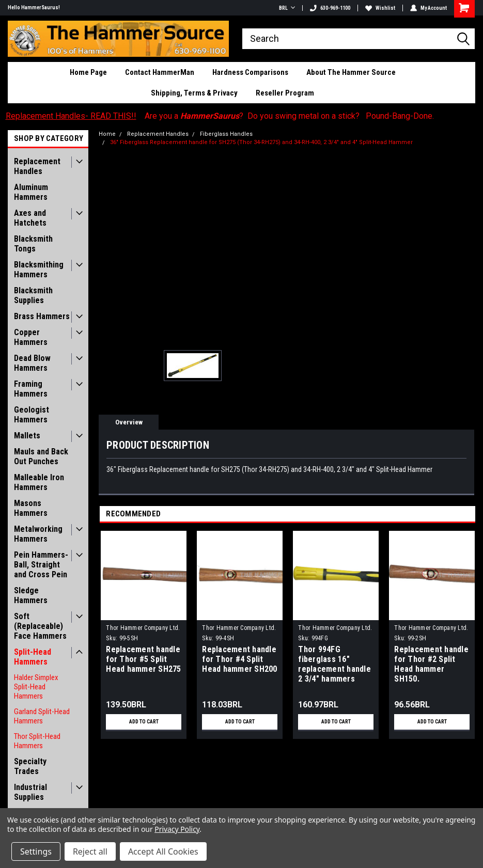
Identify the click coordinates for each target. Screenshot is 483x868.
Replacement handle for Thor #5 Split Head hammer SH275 (143, 659)
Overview (129, 422)
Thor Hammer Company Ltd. (143, 628)
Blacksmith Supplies (33, 295)
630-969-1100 (330, 8)
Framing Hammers (31, 389)
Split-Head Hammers (33, 657)
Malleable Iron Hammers (39, 482)
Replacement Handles (37, 166)
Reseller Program (285, 93)
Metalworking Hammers (38, 534)
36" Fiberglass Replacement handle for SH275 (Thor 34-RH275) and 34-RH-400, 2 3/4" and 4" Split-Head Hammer (261, 142)
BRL (287, 8)
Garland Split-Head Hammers (42, 716)
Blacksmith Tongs (33, 244)
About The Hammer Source (351, 72)
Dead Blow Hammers (32, 363)
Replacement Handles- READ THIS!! (71, 116)
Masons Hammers (31, 508)
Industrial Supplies (30, 792)
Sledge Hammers (31, 595)
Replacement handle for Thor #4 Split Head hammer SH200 (239, 659)
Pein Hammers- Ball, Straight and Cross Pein (41, 565)
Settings (36, 851)
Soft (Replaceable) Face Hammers (40, 626)
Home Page (88, 72)
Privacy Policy (177, 829)
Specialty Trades (30, 766)
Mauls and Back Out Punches (41, 456)
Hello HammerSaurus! (34, 7)
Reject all (90, 851)
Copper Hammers (31, 337)
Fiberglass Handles (226, 134)
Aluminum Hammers (31, 192)
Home (107, 134)
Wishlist (380, 8)
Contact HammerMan (160, 72)
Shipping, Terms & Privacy (194, 93)
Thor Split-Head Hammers (37, 741)
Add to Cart (144, 722)
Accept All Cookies (163, 851)
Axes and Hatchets (30, 218)
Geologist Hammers (32, 415)
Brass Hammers (42, 316)
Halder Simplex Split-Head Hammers (36, 687)
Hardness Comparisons (250, 72)
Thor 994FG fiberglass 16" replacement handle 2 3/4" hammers (334, 664)
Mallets (27, 436)
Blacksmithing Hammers (39, 270)
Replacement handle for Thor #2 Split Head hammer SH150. (431, 664)
